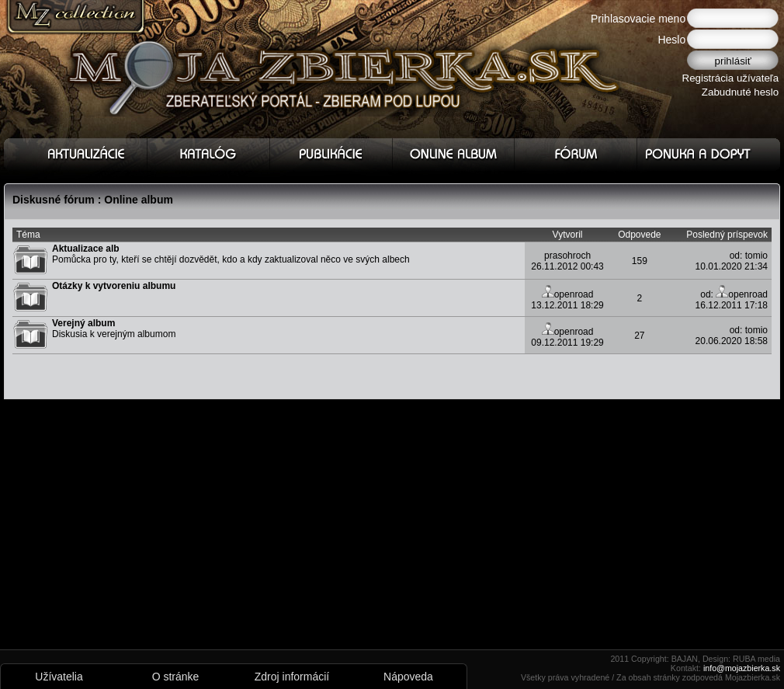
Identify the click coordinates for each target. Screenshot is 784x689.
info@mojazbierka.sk (742, 668)
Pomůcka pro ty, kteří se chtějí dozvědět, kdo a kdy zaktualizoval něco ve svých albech (231, 254)
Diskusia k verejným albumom (114, 329)
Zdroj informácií (292, 677)
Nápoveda (408, 677)
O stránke (176, 677)
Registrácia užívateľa (731, 78)
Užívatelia (59, 677)
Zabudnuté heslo (740, 92)
